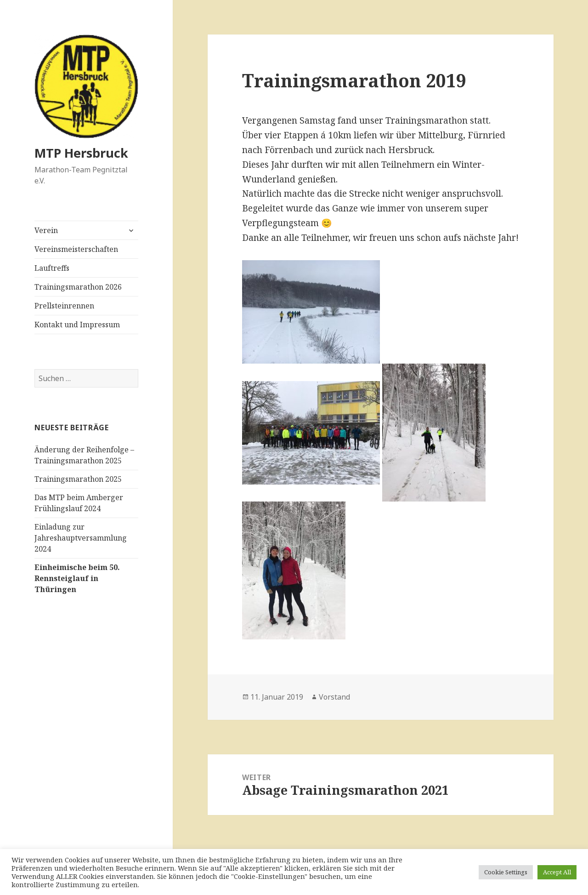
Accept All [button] (557, 872)
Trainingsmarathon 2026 (78, 287)
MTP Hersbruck (81, 153)
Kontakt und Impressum (77, 325)
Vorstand (334, 697)
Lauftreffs (52, 268)
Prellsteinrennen (64, 306)
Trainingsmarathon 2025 (78, 479)
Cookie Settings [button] (506, 872)
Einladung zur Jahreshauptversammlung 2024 (81, 538)
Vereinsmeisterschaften (76, 249)
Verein (46, 230)
